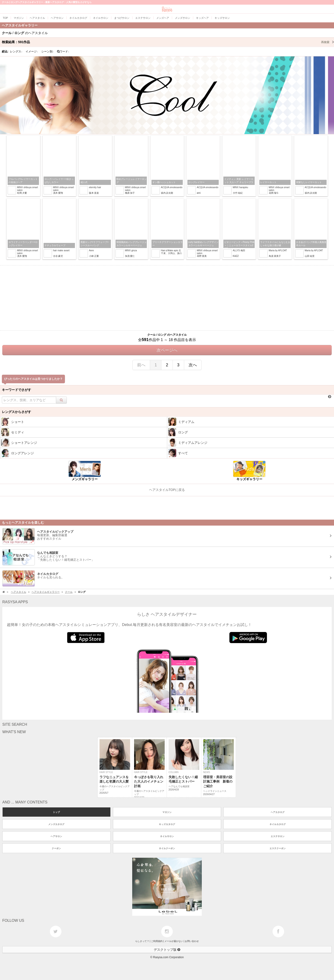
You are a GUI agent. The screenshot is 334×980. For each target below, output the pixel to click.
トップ (56, 812)
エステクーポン (278, 848)
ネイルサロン (167, 836)
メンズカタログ (56, 824)
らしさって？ (142, 941)
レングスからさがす (16, 412)
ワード (63, 52)
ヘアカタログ (278, 812)
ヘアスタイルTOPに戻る (167, 490)
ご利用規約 (157, 941)
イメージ (32, 52)
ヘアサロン (56, 836)
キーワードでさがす (16, 390)
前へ (141, 365)
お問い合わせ (192, 941)
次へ (193, 365)
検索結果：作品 (168, 42)
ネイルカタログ (278, 824)
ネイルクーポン (167, 848)
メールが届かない (174, 941)
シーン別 (48, 52)
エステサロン (278, 836)
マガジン (167, 812)
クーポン (56, 848)
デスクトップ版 (167, 950)
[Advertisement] (167, 298)
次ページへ (167, 350)
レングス (16, 52)
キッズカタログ (167, 824)
